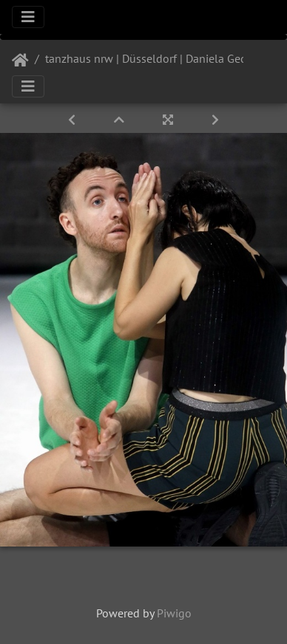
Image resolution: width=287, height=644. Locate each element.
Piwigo (174, 613)
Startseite (20, 61)
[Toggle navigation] (28, 17)
